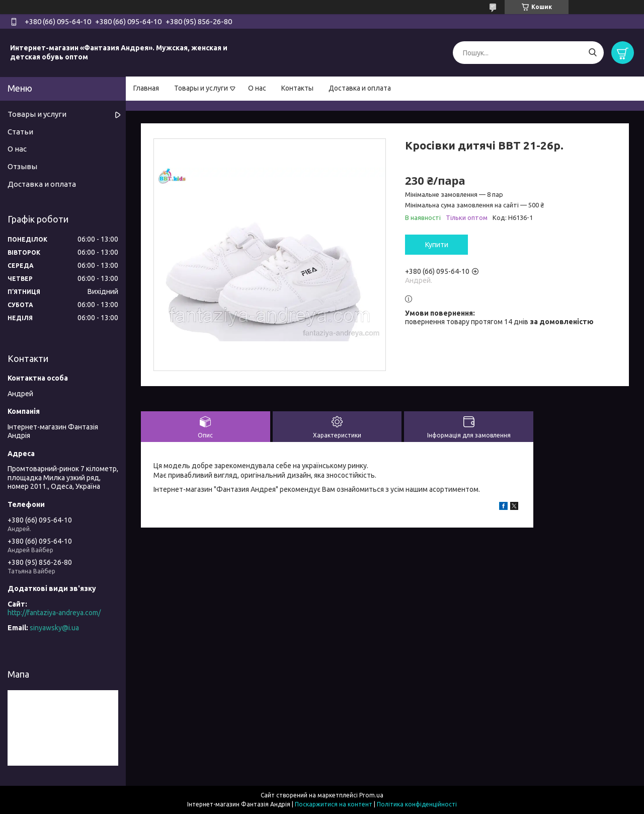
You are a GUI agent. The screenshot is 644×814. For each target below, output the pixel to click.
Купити (437, 245)
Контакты (297, 88)
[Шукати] (592, 53)
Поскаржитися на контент (334, 804)
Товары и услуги (201, 88)
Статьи (20, 132)
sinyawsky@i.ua (54, 628)
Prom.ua (371, 795)
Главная (146, 88)
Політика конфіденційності (417, 804)
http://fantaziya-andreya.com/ (54, 613)
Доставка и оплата (360, 88)
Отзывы (22, 166)
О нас (257, 88)
